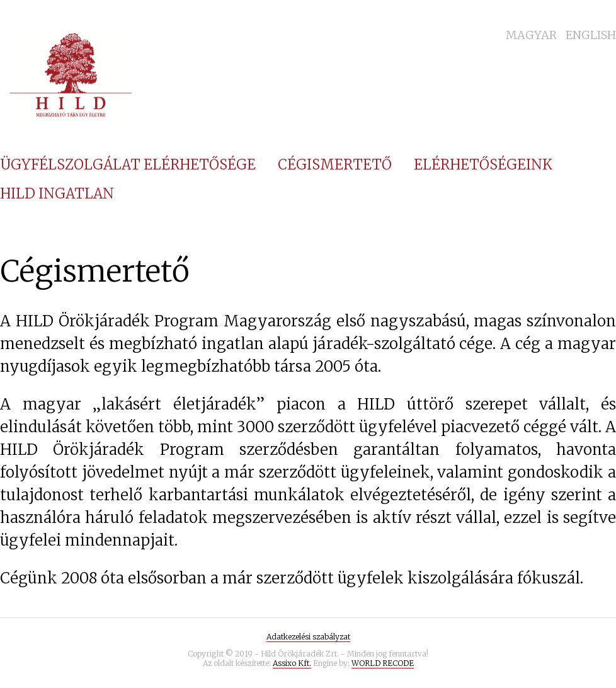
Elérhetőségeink (483, 164)
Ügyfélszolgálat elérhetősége (128, 164)
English (591, 35)
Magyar (531, 35)
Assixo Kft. (292, 663)
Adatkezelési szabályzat (308, 637)
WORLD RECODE (383, 663)
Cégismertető (335, 164)
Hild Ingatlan (57, 193)
